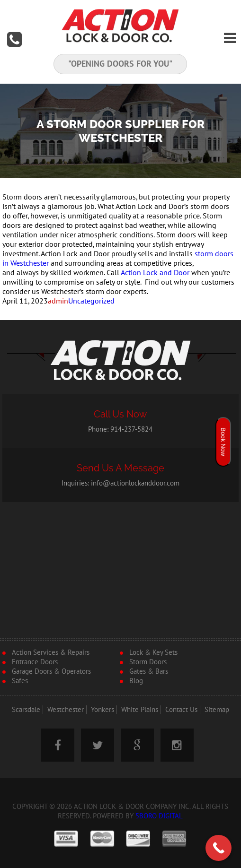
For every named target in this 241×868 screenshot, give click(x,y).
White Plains (140, 710)
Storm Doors (148, 662)
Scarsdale (26, 710)
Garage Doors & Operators (51, 671)
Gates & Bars (149, 671)
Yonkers (103, 710)
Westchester (66, 710)
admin (58, 301)
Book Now (223, 442)
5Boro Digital (159, 816)
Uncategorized (91, 301)
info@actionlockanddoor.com (135, 483)
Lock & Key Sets (153, 652)
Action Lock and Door (155, 273)
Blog (136, 681)
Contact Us (181, 710)
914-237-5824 (131, 429)
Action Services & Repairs (51, 652)
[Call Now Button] (219, 848)
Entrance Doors (35, 662)
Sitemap (217, 710)
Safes (20, 681)
